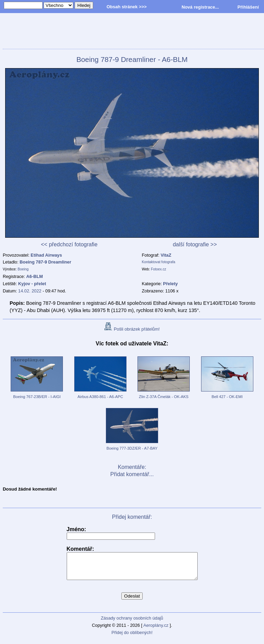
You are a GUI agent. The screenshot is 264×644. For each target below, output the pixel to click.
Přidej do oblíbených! (132, 638)
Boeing (23, 269)
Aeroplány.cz (156, 630)
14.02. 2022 (30, 291)
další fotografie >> (195, 244)
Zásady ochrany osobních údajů (132, 623)
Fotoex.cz (158, 269)
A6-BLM (34, 276)
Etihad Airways (46, 255)
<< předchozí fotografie (69, 244)
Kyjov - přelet (32, 284)
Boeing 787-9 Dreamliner (45, 262)
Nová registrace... (200, 7)
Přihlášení (248, 7)
